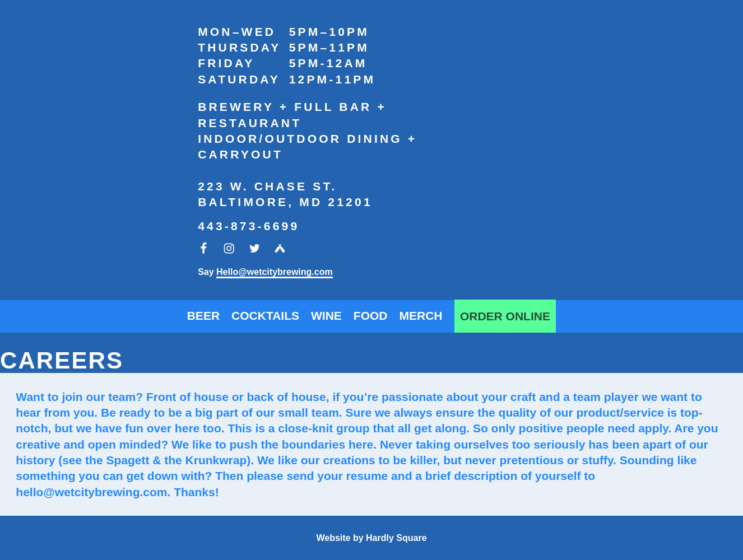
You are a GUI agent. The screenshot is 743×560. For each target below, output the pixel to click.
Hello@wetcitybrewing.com (275, 272)
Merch (421, 316)
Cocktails (265, 316)
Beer (203, 316)
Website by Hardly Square (371, 538)
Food (371, 316)
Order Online (505, 316)
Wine (326, 316)
